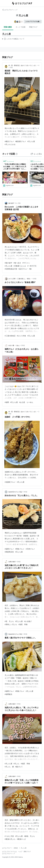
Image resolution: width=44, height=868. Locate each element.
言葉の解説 (8, 27)
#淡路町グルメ (10, 482)
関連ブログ (33, 27)
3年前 (25, 634)
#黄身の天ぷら (10, 839)
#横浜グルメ (9, 141)
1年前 (35, 279)
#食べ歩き (17, 263)
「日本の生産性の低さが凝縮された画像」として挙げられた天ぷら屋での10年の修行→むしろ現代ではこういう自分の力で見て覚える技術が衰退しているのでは (15, 167)
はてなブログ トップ (10, 10)
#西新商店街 (9, 552)
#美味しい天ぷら (11, 624)
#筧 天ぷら (9, 621)
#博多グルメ (20, 549)
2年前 (23, 345)
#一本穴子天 (32, 266)
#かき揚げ (28, 621)
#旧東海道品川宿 (11, 269)
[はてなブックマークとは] (17, 154)
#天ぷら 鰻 (9, 767)
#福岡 (7, 402)
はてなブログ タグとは (9, 852)
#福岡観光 (8, 694)
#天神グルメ (30, 549)
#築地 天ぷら (29, 836)
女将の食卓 (12, 562)
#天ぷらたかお (10, 144)
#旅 (30, 269)
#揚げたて (19, 767)
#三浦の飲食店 (10, 336)
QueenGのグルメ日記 (15, 492)
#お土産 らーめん (26, 402)
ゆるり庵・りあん (14, 345)
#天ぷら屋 (31, 141)
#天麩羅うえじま (20, 266)
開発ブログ (27, 852)
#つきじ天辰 (9, 836)
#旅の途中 (8, 263)
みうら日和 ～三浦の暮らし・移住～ (20, 279)
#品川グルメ (23, 269)
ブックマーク (9, 161)
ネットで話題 (21, 27)
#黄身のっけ (21, 839)
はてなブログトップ (9, 854)
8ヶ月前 (18, 203)
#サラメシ (26, 263)
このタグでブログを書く (33, 22)
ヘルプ (20, 852)
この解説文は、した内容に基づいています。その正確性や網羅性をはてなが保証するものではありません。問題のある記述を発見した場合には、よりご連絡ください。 (13, 39)
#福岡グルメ (9, 549)
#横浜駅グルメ (21, 141)
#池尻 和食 (23, 624)
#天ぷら (17, 764)
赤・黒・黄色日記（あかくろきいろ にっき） (23, 65)
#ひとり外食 (21, 336)
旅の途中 (11, 203)
